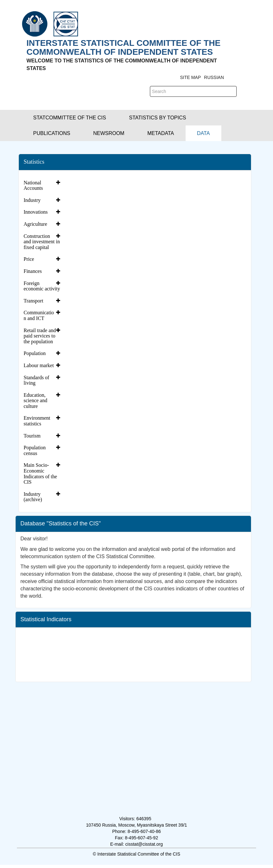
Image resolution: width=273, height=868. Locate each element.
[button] (70, 118)
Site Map (190, 77)
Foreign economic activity (42, 286)
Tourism (32, 436)
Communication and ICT (39, 315)
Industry (32, 200)
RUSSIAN (214, 77)
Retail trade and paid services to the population (40, 336)
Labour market (39, 365)
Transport (33, 301)
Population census (35, 450)
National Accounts (33, 185)
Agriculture (35, 224)
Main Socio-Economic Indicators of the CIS (40, 473)
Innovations (36, 212)
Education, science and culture (35, 401)
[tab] (43, 185)
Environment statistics (37, 421)
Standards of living (36, 380)
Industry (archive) (33, 497)
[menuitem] (203, 133)
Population (35, 353)
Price (29, 259)
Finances (33, 271)
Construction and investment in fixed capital (42, 242)
